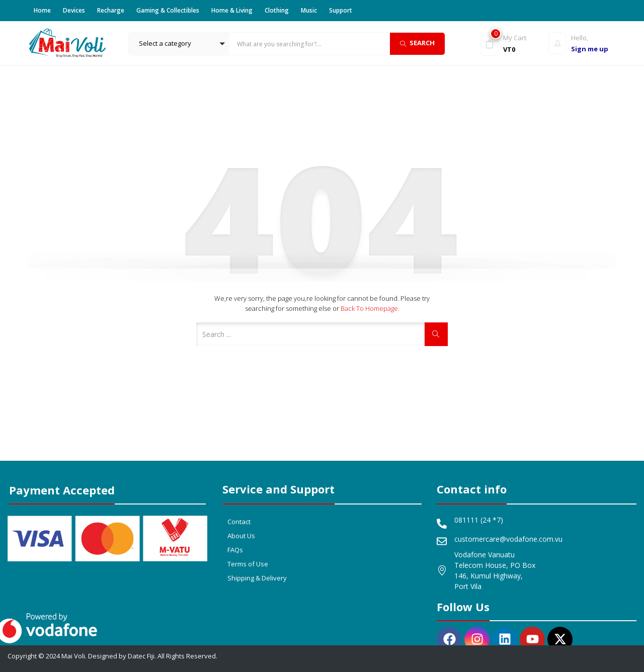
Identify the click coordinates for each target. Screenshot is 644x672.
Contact (239, 522)
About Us (241, 536)
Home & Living (232, 10)
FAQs (235, 550)
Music (309, 10)
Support (341, 10)
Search (417, 43)
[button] (179, 44)
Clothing (277, 10)
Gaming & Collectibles (168, 10)
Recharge (111, 10)
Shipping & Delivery (257, 578)
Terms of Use (248, 564)
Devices (74, 10)
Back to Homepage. (370, 308)
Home (42, 10)
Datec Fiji (141, 656)
